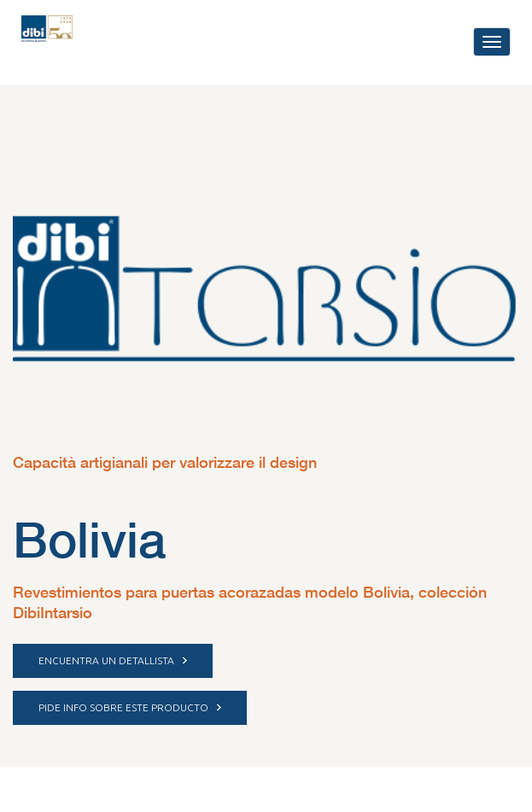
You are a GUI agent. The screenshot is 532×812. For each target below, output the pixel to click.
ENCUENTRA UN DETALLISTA (113, 660)
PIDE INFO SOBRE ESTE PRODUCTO (130, 707)
